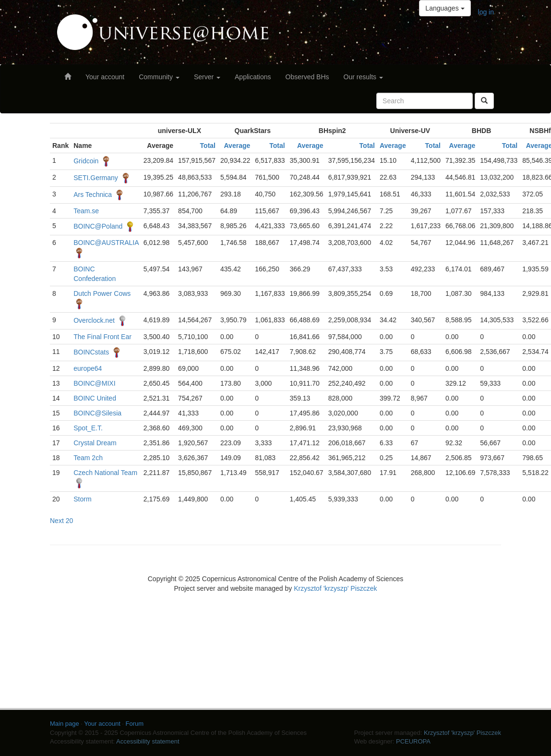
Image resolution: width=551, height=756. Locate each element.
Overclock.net (94, 320)
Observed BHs (307, 77)
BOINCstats (91, 352)
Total (208, 146)
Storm (82, 499)
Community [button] (159, 77)
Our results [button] (363, 77)
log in (486, 12)
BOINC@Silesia (97, 413)
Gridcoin (86, 161)
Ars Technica (93, 195)
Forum (135, 724)
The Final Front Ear (102, 337)
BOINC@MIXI (94, 383)
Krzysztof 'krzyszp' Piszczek (335, 588)
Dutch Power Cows (102, 293)
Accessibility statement (148, 741)
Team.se (86, 211)
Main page (65, 724)
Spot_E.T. (88, 428)
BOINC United (95, 398)
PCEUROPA (413, 741)
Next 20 (61, 521)
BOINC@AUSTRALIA (106, 243)
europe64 (88, 368)
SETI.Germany (96, 178)
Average (237, 146)
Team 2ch (88, 458)
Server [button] (207, 77)
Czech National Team (105, 473)
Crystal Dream (95, 443)
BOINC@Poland (98, 226)
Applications (253, 77)
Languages (445, 8)
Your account (105, 77)
